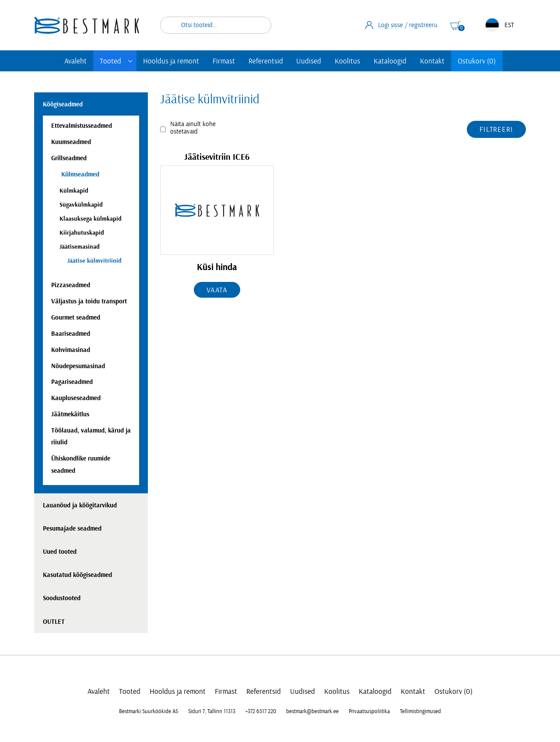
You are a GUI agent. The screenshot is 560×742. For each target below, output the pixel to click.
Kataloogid (390, 61)
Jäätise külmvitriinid (94, 261)
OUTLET (54, 622)
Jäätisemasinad (80, 247)
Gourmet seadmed (76, 318)
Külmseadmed (79, 174)
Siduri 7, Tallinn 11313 (212, 711)
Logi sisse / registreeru (402, 25)
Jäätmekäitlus (70, 414)
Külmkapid (74, 191)
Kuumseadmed (71, 142)
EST (500, 25)
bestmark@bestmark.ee (312, 711)
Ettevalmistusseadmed (82, 126)
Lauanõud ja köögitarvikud (80, 505)
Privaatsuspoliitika (369, 711)
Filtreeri (496, 129)
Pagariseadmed (72, 382)
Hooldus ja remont (171, 61)
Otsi (259, 25)
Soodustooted (62, 598)
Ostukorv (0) (477, 61)
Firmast (224, 61)
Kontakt (432, 61)
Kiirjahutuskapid (82, 233)
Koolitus (347, 61)
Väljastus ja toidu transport (89, 301)
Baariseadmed (71, 334)
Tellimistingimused (420, 711)
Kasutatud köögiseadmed (77, 575)
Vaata (217, 290)
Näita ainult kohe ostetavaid (193, 128)
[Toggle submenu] (130, 61)
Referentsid (266, 61)
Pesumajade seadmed (72, 529)
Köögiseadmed (63, 104)
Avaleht (75, 61)
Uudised (309, 61)
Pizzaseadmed (71, 285)
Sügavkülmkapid (81, 205)
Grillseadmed (69, 158)
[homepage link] (87, 25)
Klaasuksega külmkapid (91, 219)
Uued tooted (60, 552)
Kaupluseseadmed (76, 398)
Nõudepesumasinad (78, 366)
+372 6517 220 (261, 711)
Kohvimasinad (71, 350)
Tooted (110, 61)
